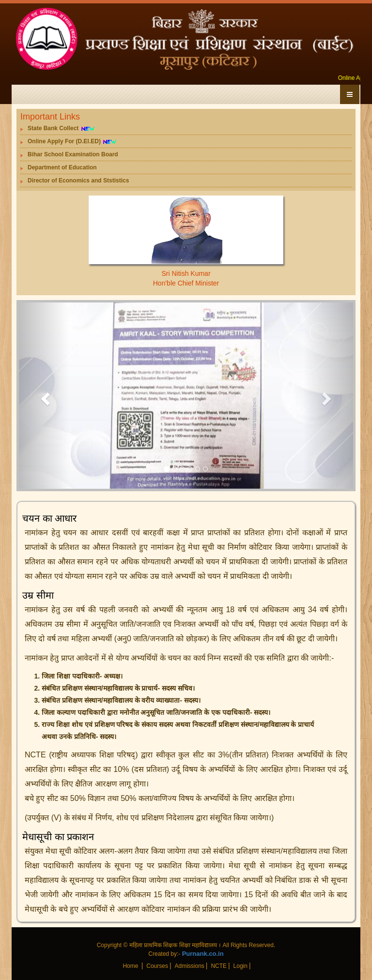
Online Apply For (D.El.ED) (72, 142)
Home (131, 966)
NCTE (219, 966)
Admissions (189, 966)
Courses (157, 966)
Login (240, 966)
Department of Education (62, 167)
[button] (44, 396)
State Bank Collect (61, 128)
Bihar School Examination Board (73, 154)
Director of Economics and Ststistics (78, 181)
